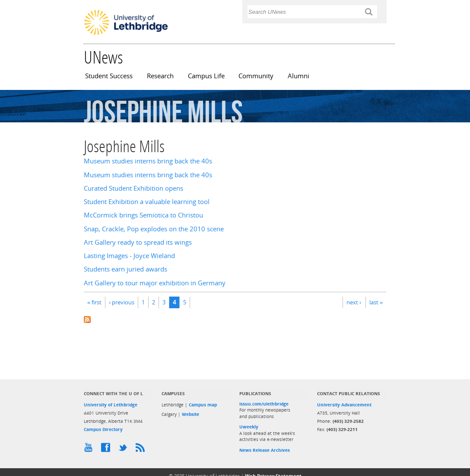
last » (376, 302)
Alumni (299, 76)
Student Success (109, 76)
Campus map (203, 405)
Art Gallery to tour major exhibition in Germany (155, 283)
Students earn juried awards (125, 269)
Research (160, 76)
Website (191, 414)
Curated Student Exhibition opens (133, 188)
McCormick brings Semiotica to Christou (143, 215)
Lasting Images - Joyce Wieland (129, 256)
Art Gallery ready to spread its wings (138, 242)
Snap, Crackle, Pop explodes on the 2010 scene (154, 229)
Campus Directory (103, 429)
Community (256, 76)
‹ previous (122, 302)
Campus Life (206, 76)
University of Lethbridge (111, 405)
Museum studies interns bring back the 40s (148, 161)
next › (354, 302)
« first (94, 302)
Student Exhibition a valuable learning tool (147, 202)
